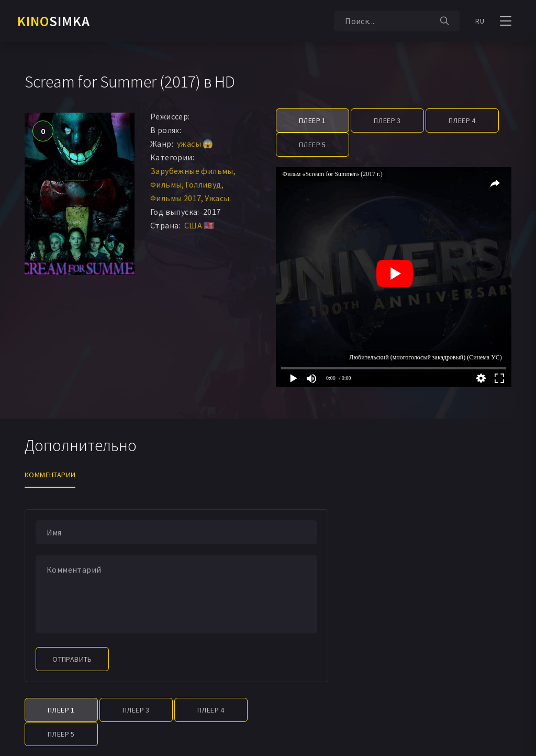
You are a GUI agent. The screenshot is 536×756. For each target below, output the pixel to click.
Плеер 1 (312, 120)
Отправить (72, 659)
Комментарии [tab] (50, 475)
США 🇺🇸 (199, 225)
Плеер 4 (462, 120)
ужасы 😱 (195, 144)
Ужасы (217, 198)
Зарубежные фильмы (192, 171)
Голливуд (203, 184)
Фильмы (166, 184)
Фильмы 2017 (176, 198)
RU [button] (480, 21)
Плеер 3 (387, 120)
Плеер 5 (312, 145)
